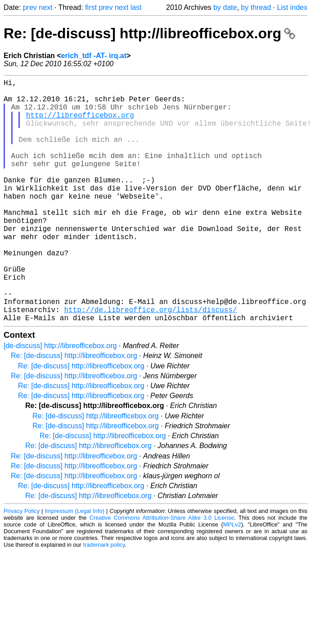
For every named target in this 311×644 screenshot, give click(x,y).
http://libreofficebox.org (80, 124)
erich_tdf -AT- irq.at (94, 56)
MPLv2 (232, 578)
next (45, 7)
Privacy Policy (22, 565)
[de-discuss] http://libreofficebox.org (60, 400)
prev (30, 7)
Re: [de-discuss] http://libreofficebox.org (149, 33)
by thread (256, 7)
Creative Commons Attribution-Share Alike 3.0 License (162, 572)
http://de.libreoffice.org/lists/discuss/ (150, 362)
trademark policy (104, 599)
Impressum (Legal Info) (74, 565)
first (91, 7)
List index (292, 7)
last (136, 7)
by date (225, 7)
